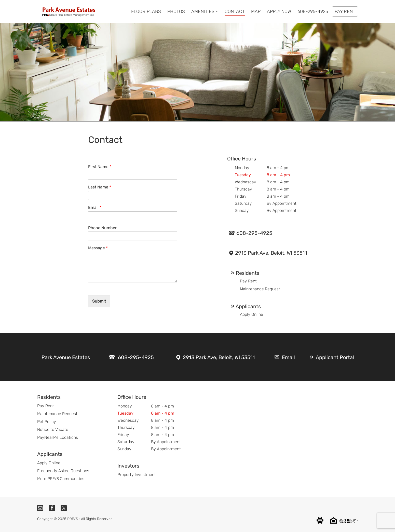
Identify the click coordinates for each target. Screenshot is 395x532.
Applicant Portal (335, 357)
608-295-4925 (254, 233)
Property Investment (137, 475)
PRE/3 (72, 519)
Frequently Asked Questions (63, 471)
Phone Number (102, 228)
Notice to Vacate (53, 429)
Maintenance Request (260, 289)
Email (95, 207)
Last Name (100, 187)
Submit (99, 301)
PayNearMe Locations (58, 437)
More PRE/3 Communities (61, 479)
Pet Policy (47, 422)
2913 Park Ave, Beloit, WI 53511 (271, 253)
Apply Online (251, 314)
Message (98, 248)
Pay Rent (248, 281)
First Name (100, 167)
